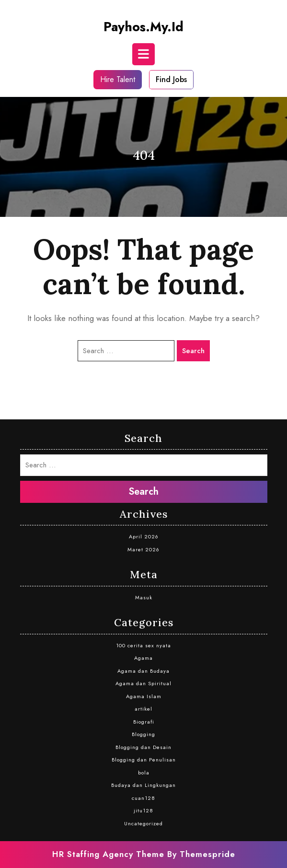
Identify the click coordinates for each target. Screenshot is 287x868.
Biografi (144, 722)
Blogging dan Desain (143, 747)
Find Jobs (171, 79)
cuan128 (143, 798)
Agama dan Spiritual (143, 683)
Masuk (144, 597)
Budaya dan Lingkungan (143, 785)
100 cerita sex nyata (143, 645)
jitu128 (143, 810)
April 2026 (144, 536)
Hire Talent (118, 79)
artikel (143, 709)
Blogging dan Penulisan (144, 760)
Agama (143, 658)
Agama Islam (144, 696)
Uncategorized (143, 823)
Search (193, 351)
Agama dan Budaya (143, 671)
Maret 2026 (143, 549)
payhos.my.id (143, 27)
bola (144, 773)
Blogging (143, 734)
